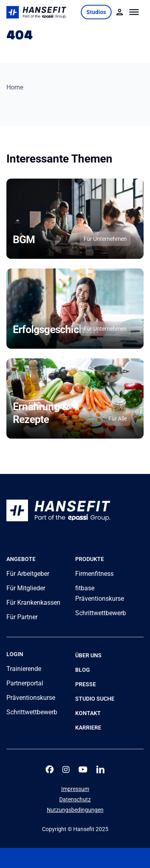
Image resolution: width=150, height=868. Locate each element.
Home (15, 87)
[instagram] (66, 770)
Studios (96, 12)
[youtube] (83, 770)
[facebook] (50, 770)
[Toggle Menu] (134, 12)
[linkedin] (100, 770)
